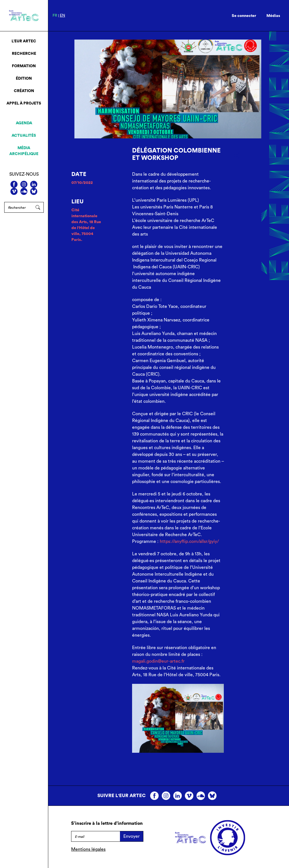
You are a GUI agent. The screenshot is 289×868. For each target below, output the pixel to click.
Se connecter (244, 16)
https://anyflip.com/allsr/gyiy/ (189, 541)
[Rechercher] (18, 207)
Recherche (24, 54)
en (63, 16)
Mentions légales (88, 849)
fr (55, 16)
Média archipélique (24, 151)
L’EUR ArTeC (24, 41)
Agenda (24, 123)
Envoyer (132, 836)
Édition (24, 79)
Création (24, 91)
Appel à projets (24, 103)
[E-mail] (96, 836)
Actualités (24, 136)
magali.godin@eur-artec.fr (158, 661)
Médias (273, 16)
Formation (24, 66)
